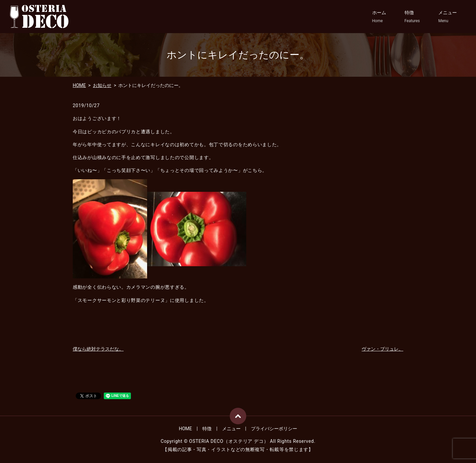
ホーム (379, 17)
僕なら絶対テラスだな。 (98, 349)
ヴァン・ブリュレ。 (382, 349)
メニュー (448, 17)
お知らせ (102, 85)
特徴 (412, 17)
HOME (79, 85)
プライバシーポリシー (274, 429)
